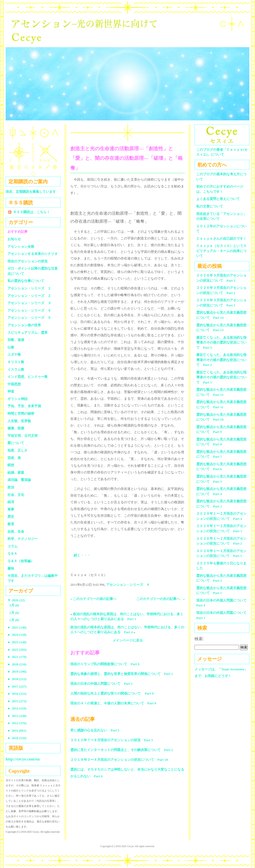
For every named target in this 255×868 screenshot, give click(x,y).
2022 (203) (17, 650)
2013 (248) (17, 716)
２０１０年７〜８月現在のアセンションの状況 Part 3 (112, 740)
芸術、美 (14, 458)
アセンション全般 (21, 247)
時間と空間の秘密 (21, 414)
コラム (12, 546)
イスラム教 (16, 369)
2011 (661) (17, 731)
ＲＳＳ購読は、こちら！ (32, 212)
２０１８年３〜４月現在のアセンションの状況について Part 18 (119, 760)
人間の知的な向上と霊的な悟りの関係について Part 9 (112, 693)
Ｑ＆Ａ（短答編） (21, 561)
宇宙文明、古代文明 (23, 436)
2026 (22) (16, 600)
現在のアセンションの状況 (28, 261)
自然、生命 (16, 532)
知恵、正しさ (18, 450)
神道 (11, 391)
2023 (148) (17, 642)
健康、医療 (16, 428)
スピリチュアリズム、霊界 (28, 333)
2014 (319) (17, 708)
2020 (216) (17, 664)
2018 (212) (17, 679)
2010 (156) (17, 738)
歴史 (11, 517)
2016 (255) (17, 694)
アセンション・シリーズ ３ (29, 303)
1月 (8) (14, 620)
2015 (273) (17, 701)
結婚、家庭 (16, 473)
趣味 (11, 568)
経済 (11, 502)
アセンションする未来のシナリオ (33, 254)
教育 (11, 524)
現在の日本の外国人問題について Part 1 (101, 684)
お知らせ (14, 239)
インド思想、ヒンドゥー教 (28, 377)
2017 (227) (17, 686)
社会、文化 (16, 495)
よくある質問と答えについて (218, 199)
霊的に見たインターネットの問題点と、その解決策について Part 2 (122, 750)
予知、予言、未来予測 (24, 406)
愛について (16, 443)
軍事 (11, 509)
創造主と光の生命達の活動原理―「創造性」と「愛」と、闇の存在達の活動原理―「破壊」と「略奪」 (127, 158)
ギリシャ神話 (18, 399)
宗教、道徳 (16, 340)
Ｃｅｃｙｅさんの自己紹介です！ (221, 239)
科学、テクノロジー (23, 539)
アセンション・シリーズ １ (29, 288)
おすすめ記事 (18, 232)
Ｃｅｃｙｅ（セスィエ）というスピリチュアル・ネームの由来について (221, 251)
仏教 (11, 347)
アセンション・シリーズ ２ (29, 296)
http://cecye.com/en (23, 759)
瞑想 (11, 465)
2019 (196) (17, 671)
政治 (11, 487)
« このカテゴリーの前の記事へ (93, 599)
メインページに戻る (128, 640)
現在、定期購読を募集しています (31, 192)
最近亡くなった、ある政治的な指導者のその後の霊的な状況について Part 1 (221, 377)
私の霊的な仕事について (26, 281)
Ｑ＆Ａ (14, 553)
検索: (199, 639)
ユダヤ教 (14, 354)
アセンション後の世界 (24, 325)
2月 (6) (14, 613)
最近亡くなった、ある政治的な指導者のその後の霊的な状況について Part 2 (221, 360)
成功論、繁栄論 (19, 480)
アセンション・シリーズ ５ (29, 318)
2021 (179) (17, 657)
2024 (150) (17, 635)
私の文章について (210, 206)
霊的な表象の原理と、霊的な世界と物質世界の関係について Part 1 (122, 674)
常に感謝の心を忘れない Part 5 (95, 730)
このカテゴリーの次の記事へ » (161, 599)
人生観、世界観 (19, 421)
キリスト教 (16, 362)
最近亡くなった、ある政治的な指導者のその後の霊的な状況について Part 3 (221, 343)
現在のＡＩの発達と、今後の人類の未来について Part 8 (113, 703)
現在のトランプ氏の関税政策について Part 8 (105, 664)
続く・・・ (82, 555)
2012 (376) (17, 723)
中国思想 (14, 384)
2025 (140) (17, 627)
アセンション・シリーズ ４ (128, 585)
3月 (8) (14, 605)
